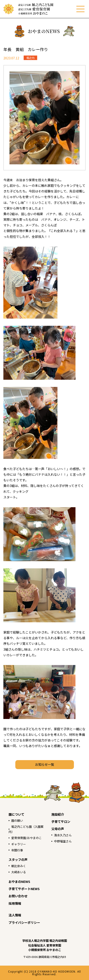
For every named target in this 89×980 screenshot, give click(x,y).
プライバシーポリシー (24, 922)
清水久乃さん (63, 835)
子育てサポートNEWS (24, 889)
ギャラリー (19, 844)
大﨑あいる (19, 872)
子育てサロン (61, 822)
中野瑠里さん (63, 841)
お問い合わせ (18, 896)
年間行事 (17, 850)
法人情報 (15, 915)
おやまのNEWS (19, 882)
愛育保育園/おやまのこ (26, 838)
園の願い (17, 820)
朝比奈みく (19, 866)
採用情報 (15, 903)
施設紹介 (58, 814)
